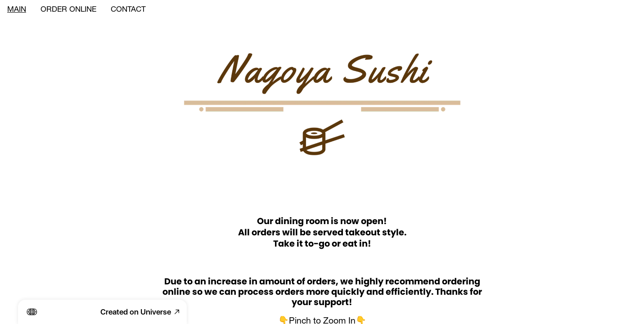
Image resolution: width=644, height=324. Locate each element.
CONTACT (128, 10)
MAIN (17, 10)
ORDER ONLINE (68, 10)
